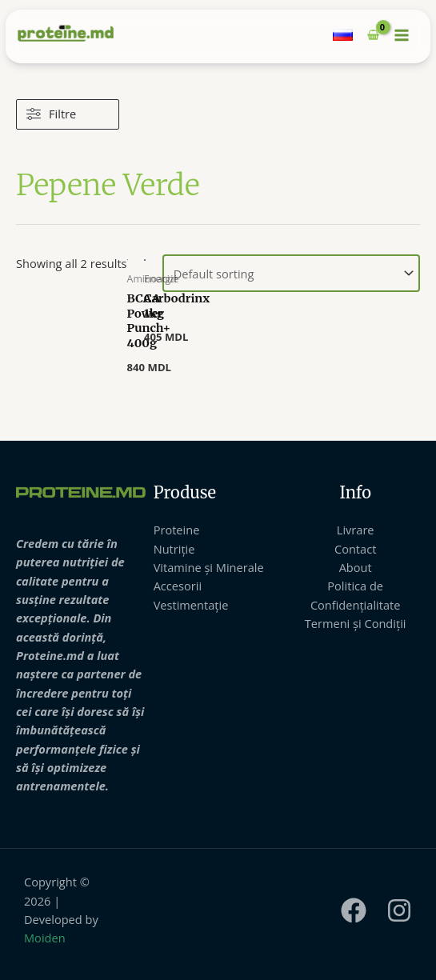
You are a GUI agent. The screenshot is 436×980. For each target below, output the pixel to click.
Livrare (356, 530)
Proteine (177, 530)
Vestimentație (191, 605)
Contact (355, 549)
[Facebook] (354, 910)
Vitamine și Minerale (209, 567)
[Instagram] (399, 910)
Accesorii (178, 586)
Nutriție (174, 549)
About (356, 567)
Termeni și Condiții (356, 623)
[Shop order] (291, 273)
